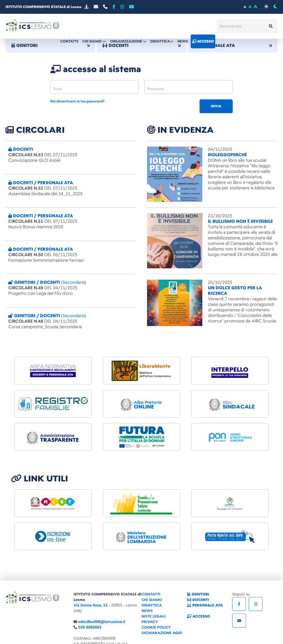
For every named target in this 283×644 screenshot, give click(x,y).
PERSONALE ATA (233, 46)
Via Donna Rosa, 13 (91, 605)
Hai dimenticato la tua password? (77, 101)
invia (216, 106)
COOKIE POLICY (156, 627)
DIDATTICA (152, 605)
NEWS (147, 611)
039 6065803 (90, 627)
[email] (95, 87)
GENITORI (50, 46)
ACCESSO (198, 616)
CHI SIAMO (152, 600)
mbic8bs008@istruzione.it (102, 622)
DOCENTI (198, 600)
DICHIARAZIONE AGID (162, 633)
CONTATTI (151, 594)
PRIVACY (150, 622)
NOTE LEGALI (154, 616)
